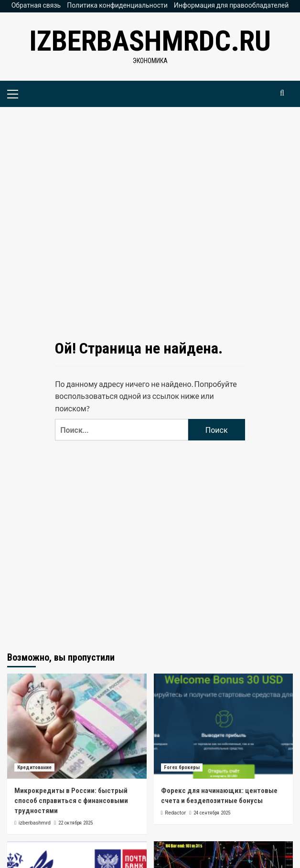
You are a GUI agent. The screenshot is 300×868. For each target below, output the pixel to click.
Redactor (175, 813)
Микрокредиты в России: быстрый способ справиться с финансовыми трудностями (71, 801)
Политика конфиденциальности (117, 5)
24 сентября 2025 (212, 813)
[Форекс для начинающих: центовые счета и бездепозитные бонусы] (224, 726)
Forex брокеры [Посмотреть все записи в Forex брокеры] (182, 767)
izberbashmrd (35, 823)
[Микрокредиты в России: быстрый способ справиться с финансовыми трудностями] (77, 726)
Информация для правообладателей (231, 5)
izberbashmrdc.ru (150, 41)
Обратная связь (36, 5)
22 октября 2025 (75, 823)
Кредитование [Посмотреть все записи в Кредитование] (34, 767)
